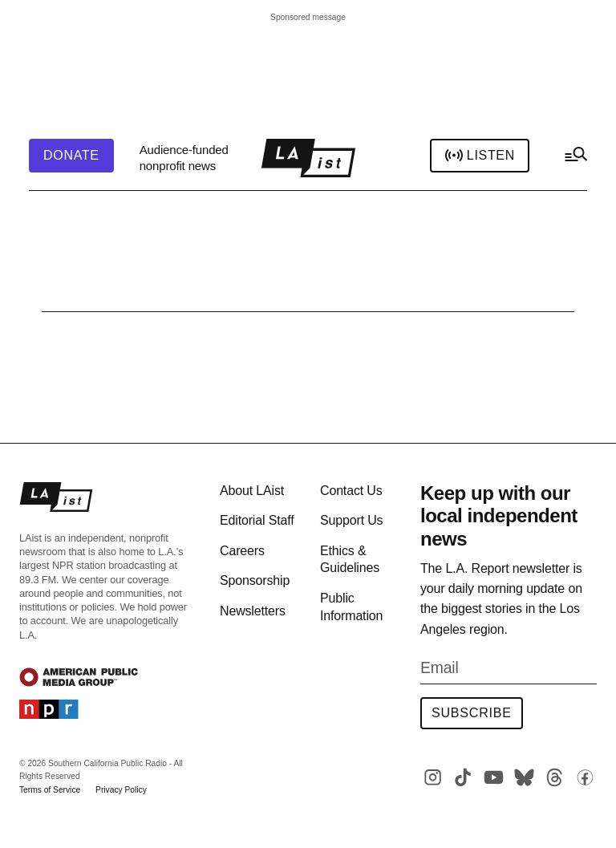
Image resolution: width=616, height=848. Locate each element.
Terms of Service (50, 790)
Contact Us (351, 491)
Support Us (351, 520)
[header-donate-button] (71, 156)
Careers (242, 551)
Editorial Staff (257, 520)
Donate (71, 156)
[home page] (308, 158)
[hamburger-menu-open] (575, 158)
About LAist (252, 491)
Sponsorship (255, 580)
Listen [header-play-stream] (480, 156)
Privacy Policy (121, 790)
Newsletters (253, 611)
